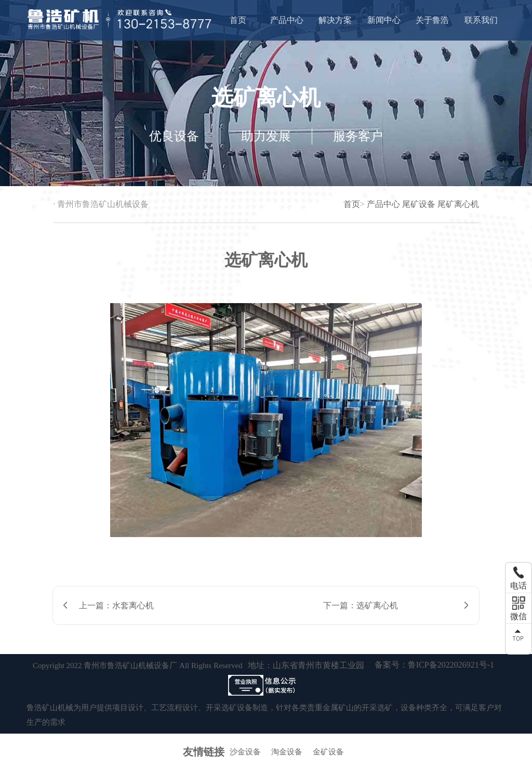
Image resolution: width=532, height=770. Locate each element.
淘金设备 (287, 752)
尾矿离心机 (458, 204)
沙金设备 (245, 752)
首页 (238, 20)
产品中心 (287, 20)
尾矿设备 (419, 204)
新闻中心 (384, 20)
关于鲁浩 (432, 20)
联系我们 (481, 20)
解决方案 (335, 20)
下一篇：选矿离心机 (361, 605)
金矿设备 (328, 752)
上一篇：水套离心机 (116, 605)
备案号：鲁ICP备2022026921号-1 (434, 665)
